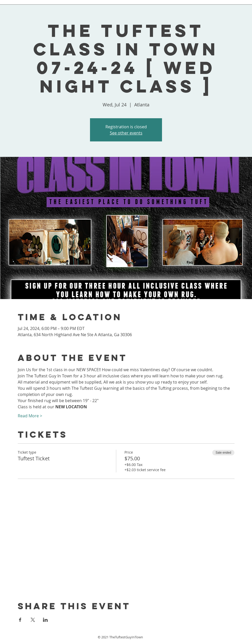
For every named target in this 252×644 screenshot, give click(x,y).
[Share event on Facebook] (20, 620)
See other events (126, 133)
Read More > (30, 416)
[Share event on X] (33, 620)
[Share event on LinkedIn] (45, 620)
